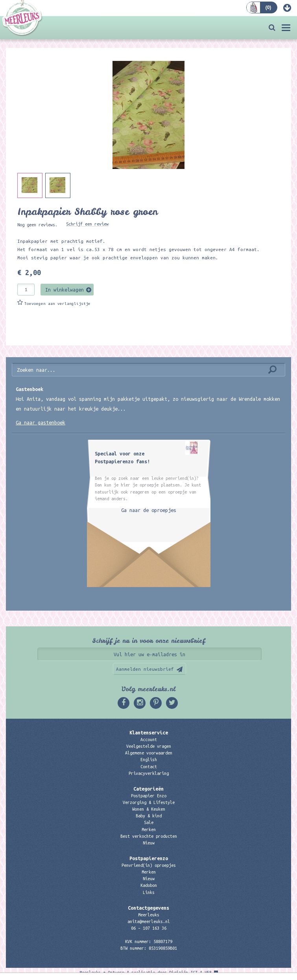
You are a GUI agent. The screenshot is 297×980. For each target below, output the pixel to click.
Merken (149, 830)
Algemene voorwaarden (149, 753)
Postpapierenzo (149, 858)
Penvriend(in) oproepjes (149, 865)
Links (149, 892)
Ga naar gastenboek (41, 422)
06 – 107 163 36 (149, 928)
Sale (149, 822)
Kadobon (149, 885)
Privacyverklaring (149, 773)
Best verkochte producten (149, 836)
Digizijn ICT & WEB (190, 973)
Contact (149, 767)
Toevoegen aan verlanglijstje (57, 304)
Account (149, 740)
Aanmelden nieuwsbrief (145, 669)
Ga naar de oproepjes (149, 510)
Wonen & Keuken (149, 809)
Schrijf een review (87, 224)
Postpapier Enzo (149, 796)
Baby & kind (149, 816)
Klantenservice (149, 732)
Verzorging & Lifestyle (149, 802)
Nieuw (149, 843)
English (149, 760)
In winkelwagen (65, 290)
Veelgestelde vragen (149, 746)
